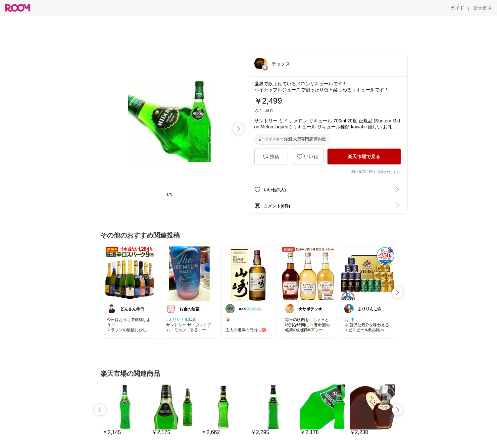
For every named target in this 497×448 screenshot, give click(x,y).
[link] (130, 273)
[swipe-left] (100, 410)
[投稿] (271, 157)
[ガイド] (457, 8)
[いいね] (307, 157)
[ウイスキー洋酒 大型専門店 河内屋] (292, 139)
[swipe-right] (238, 129)
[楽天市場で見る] (364, 157)
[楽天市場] (482, 8)
